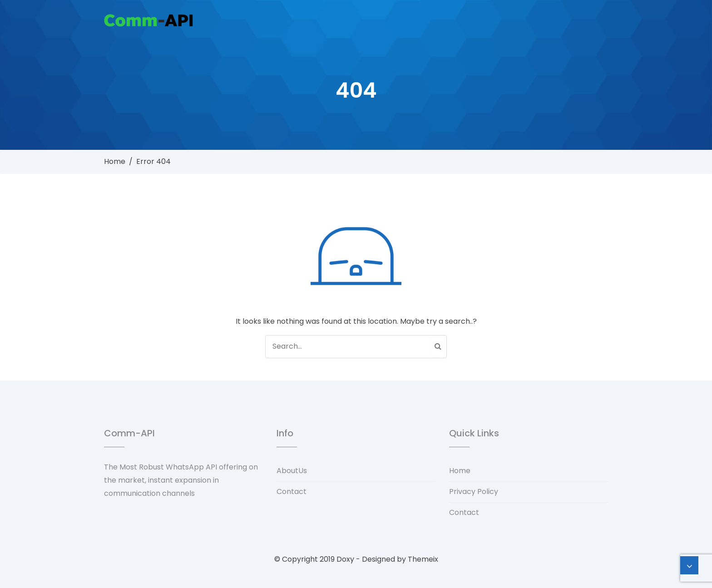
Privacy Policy (474, 492)
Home (115, 161)
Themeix (423, 559)
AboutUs (292, 471)
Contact (292, 492)
